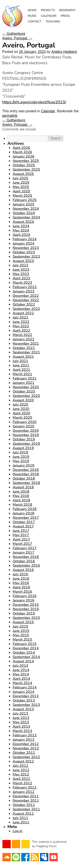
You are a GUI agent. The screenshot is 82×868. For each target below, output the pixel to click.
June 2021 (21, 365)
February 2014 (25, 687)
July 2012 (20, 766)
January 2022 (24, 339)
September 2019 (26, 444)
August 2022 (23, 313)
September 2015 (26, 618)
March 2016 (22, 592)
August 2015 (23, 622)
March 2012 (22, 783)
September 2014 (26, 657)
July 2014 (20, 666)
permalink (10, 116)
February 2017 (25, 548)
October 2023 (24, 252)
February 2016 (25, 596)
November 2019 (26, 435)
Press (65, 16)
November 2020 (26, 387)
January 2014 (24, 692)
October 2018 (24, 478)
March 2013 (22, 731)
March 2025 (22, 196)
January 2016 (24, 600)
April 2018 (21, 500)
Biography (67, 10)
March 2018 (22, 505)
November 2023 (26, 248)
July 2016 (20, 574)
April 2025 (21, 191)
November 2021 (26, 344)
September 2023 (26, 257)
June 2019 (21, 457)
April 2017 (21, 539)
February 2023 (25, 287)
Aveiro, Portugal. (17, 38)
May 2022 (21, 326)
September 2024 (26, 217)
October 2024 (24, 213)
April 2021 (21, 370)
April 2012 (21, 779)
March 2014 (22, 683)
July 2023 (20, 265)
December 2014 (26, 648)
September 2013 (26, 705)
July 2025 (20, 178)
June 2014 (21, 670)
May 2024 (21, 230)
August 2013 (23, 709)
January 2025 (24, 204)
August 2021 (23, 357)
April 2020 (21, 413)
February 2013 (25, 735)
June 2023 (21, 270)
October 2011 (24, 805)
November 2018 (26, 474)
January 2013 (24, 740)
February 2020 (25, 422)
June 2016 (21, 579)
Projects (48, 10)
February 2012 (25, 787)
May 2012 (21, 774)
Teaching (53, 22)
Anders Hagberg (64, 52)
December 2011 (26, 796)
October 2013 (24, 700)
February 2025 (25, 200)
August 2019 (23, 448)
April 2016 (21, 587)
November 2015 (26, 609)
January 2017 (24, 552)
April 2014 (21, 679)
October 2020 (24, 391)
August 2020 (23, 400)
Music (32, 16)
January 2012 (24, 792)
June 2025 (21, 183)
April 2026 (21, 148)
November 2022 (26, 300)
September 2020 (26, 396)
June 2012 (21, 770)
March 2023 (22, 283)
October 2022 (24, 304)
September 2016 (26, 566)
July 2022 (20, 317)
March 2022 (22, 335)
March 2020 (22, 418)
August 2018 (23, 487)
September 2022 (26, 309)
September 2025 (26, 170)
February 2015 (25, 644)
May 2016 (21, 583)
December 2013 (26, 696)
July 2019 (20, 452)
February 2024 (25, 239)
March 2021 (22, 374)
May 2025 (21, 187)
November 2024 (26, 209)
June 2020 (21, 409)
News (32, 10)
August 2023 (23, 261)
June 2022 (21, 322)
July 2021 (20, 361)
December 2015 (26, 605)
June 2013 (21, 718)
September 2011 (26, 809)
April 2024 (21, 235)
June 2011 (21, 822)
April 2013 (21, 727)
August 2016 (23, 570)
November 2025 (26, 161)
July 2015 (20, 626)
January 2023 (24, 291)
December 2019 (26, 431)
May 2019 (21, 461)
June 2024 (21, 226)
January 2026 (24, 156)
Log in (17, 831)
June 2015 (21, 631)
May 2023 (21, 274)
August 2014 (23, 661)
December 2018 (26, 470)
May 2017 (21, 535)
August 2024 (23, 222)
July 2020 (20, 405)
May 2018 (21, 496)
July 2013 (20, 714)
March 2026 (22, 152)
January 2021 (24, 383)
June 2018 (21, 492)
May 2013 (21, 722)
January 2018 (24, 513)
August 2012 (23, 761)
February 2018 (25, 509)
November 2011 (26, 801)
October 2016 (24, 561)
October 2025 (24, 165)
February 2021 (25, 378)
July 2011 (20, 818)
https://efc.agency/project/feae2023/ (34, 102)
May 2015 (21, 635)
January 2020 (24, 426)
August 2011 (23, 814)
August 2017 (23, 526)
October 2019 (24, 439)
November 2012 (26, 748)
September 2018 (26, 483)
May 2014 (21, 674)
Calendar (49, 16)
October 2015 (24, 613)
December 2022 (26, 296)
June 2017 (21, 531)
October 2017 (24, 522)
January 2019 (24, 465)
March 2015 (22, 640)
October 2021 (24, 348)
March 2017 (22, 544)
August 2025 (23, 174)
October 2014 (24, 653)
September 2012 (26, 757)
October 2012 (24, 753)
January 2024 (24, 243)
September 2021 (26, 352)
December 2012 (26, 744)
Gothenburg (14, 34)
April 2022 (21, 331)
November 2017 (26, 518)
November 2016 (26, 557)
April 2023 (21, 278)
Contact (35, 22)
